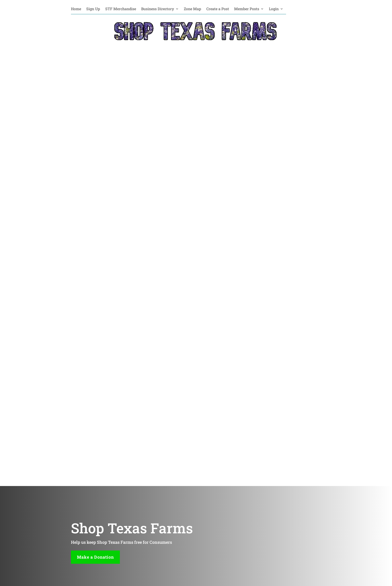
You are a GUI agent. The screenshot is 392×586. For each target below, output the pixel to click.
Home (76, 9)
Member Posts (247, 9)
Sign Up (93, 9)
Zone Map (193, 9)
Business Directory (158, 9)
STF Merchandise (121, 9)
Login (274, 9)
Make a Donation (95, 557)
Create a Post (218, 9)
